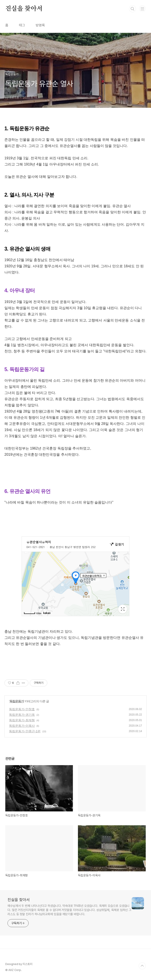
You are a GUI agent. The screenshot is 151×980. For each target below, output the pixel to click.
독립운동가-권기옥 (22, 715)
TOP (142, 966)
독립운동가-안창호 (22, 709)
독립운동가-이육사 (22, 726)
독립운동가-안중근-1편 (25, 731)
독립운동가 (17, 701)
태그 (22, 25)
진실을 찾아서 (24, 9)
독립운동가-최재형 (22, 720)
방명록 (40, 25)
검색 (133, 9)
